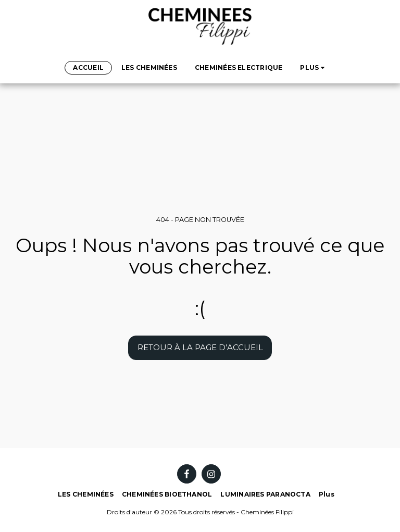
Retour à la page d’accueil (200, 347)
